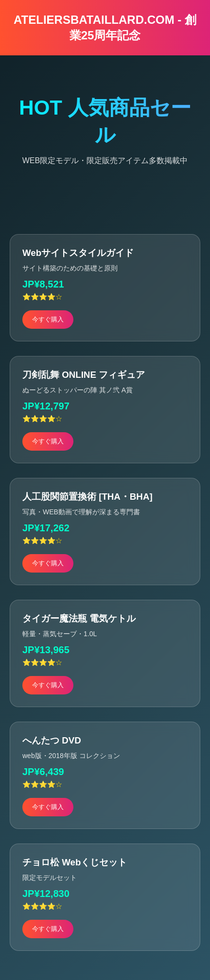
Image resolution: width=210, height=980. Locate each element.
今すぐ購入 (48, 319)
